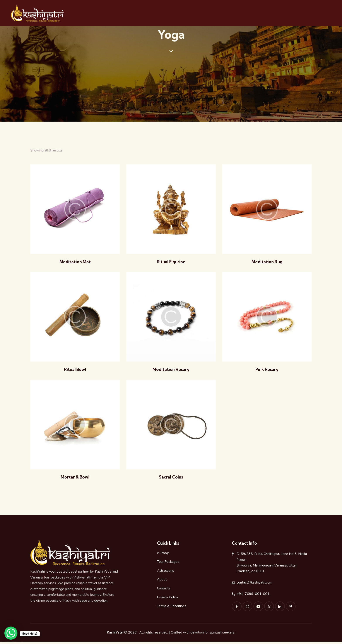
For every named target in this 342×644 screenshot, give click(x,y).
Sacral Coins (171, 479)
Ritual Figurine (171, 262)
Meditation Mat (75, 262)
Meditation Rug (267, 262)
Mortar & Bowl (75, 479)
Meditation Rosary (171, 371)
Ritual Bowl (75, 371)
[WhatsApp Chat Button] (11, 633)
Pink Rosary (267, 371)
